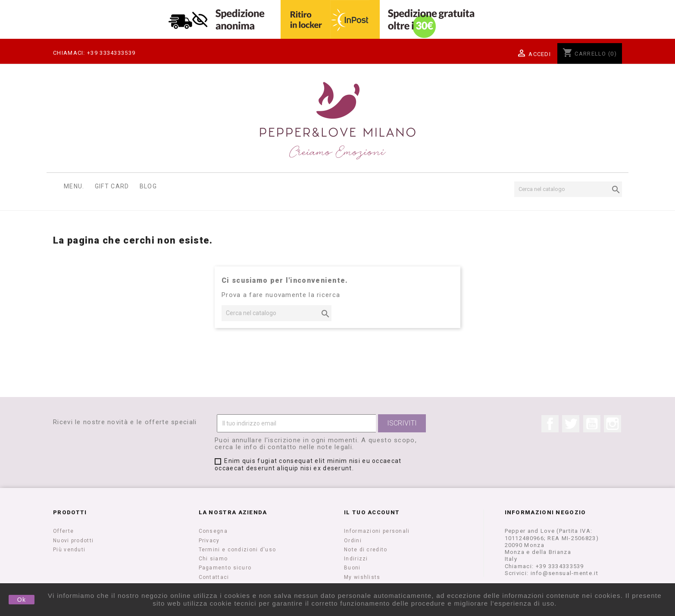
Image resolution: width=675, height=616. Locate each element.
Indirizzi (356, 559)
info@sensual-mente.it (564, 573)
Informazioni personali (377, 531)
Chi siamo (213, 559)
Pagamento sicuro (225, 568)
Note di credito (366, 550)
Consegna (213, 531)
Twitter (571, 424)
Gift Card (112, 186)
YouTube (592, 424)
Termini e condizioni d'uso (237, 550)
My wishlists (362, 577)
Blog (148, 186)
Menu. (74, 186)
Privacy (209, 541)
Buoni (352, 568)
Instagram (612, 424)
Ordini (353, 541)
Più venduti (69, 550)
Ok (22, 600)
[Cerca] (568, 189)
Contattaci (214, 577)
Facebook (550, 424)
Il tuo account (372, 512)
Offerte (63, 531)
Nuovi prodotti (73, 541)
